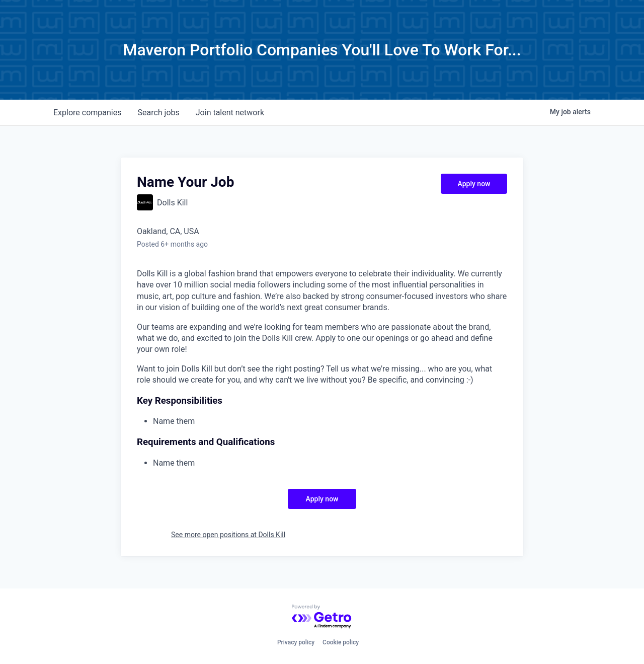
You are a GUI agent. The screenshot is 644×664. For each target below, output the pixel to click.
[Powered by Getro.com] (322, 617)
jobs (158, 113)
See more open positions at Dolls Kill (228, 535)
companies (87, 113)
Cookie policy (341, 642)
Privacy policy (296, 642)
